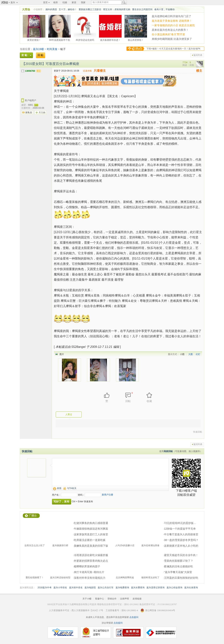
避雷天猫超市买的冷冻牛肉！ (181, 555)
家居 (74, 2)
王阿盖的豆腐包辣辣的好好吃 (181, 578)
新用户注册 (107, 495)
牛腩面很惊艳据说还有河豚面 (91, 529)
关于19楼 (87, 599)
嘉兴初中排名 (76, 588)
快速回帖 (198, 432)
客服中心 (100, 599)
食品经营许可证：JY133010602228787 (158, 604)
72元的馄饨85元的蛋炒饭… (180, 523)
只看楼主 (100, 71)
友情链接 (137, 599)
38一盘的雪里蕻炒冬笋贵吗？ (181, 540)
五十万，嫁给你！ (68, 9)
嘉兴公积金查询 (174, 588)
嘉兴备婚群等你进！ (110, 39)
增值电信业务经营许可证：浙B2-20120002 (118, 604)
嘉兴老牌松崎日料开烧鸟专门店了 (171, 16)
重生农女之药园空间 (142, 9)
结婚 (65, 2)
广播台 (33, 516)
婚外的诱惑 (51, 9)
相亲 (56, 2)
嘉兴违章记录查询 (155, 588)
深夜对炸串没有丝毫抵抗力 (90, 578)
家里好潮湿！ (34, 39)
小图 (182, 354)
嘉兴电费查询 (122, 588)
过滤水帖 (87, 71)
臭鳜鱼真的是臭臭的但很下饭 (91, 546)
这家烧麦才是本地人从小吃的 (181, 546)
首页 (45, 2)
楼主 (199, 71)
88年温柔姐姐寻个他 (59, 39)
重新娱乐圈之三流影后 (90, 9)
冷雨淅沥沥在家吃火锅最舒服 (91, 555)
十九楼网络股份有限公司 (79, 604)
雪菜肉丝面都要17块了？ (179, 561)
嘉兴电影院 (90, 588)
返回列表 (198, 55)
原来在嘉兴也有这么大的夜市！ (170, 30)
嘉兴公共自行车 (106, 588)
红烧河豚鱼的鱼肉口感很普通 (91, 523)
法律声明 (124, 599)
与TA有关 (72, 488)
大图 (190, 354)
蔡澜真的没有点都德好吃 (178, 566)
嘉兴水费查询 (138, 588)
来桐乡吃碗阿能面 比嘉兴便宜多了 (172, 39)
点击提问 (134, 617)
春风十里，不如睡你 (165, 9)
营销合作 (112, 599)
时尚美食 (52, 49)
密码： (81, 495)
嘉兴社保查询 (191, 588)
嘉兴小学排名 (60, 588)
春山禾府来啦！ (136, 39)
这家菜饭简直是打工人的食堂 (91, 534)
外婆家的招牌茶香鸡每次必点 (91, 561)
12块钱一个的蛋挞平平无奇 (180, 529)
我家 (83, 2)
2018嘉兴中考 (45, 588)
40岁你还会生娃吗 (85, 39)
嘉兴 (13, 2)
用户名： (56, 495)
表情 (59, 488)
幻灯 (198, 354)
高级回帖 (168, 451)
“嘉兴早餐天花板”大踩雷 (178, 572)
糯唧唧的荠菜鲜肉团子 (87, 566)
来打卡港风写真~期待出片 (89, 572)
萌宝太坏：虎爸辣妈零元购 (117, 9)
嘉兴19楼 (38, 49)
